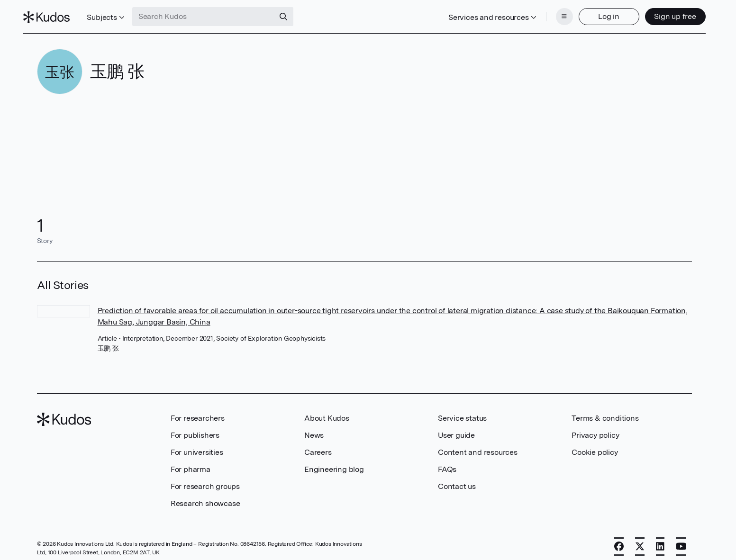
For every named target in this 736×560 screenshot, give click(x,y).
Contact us (457, 479)
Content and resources (478, 445)
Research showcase (205, 496)
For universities (197, 445)
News (314, 428)
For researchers (198, 411)
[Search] (297, 13)
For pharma (191, 462)
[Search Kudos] (217, 13)
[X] (640, 540)
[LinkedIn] (660, 540)
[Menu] (551, 13)
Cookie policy (595, 445)
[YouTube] (681, 540)
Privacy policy (595, 428)
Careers (318, 445)
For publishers (195, 428)
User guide (456, 428)
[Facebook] (619, 540)
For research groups (205, 479)
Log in (595, 13)
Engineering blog (334, 462)
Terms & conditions (605, 411)
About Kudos (327, 411)
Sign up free (662, 13)
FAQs (447, 462)
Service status (462, 411)
